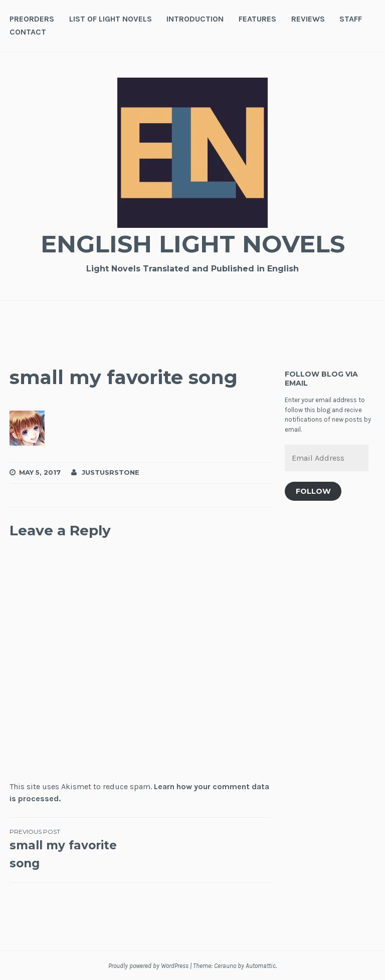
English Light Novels (192, 244)
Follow (313, 491)
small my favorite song (75, 849)
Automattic (261, 966)
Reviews (308, 19)
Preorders (32, 19)
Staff (351, 19)
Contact (28, 32)
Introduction (195, 19)
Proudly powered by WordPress (148, 966)
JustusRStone (111, 472)
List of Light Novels (111, 19)
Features (257, 19)
